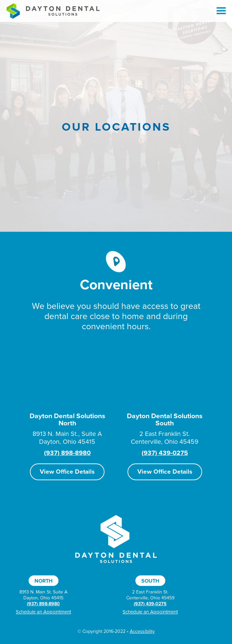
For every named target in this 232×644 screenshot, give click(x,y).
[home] (51, 11)
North (44, 581)
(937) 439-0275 (165, 453)
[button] (218, 11)
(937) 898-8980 (67, 453)
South (150, 581)
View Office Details (67, 472)
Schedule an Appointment (43, 612)
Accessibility (142, 631)
